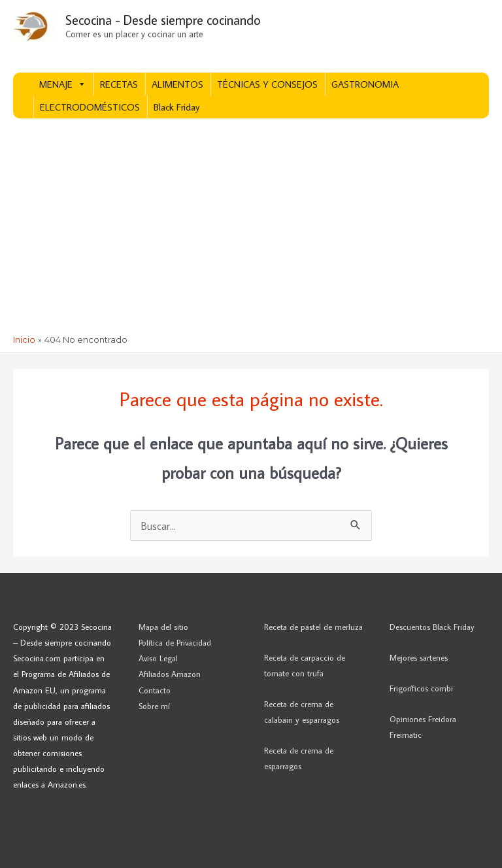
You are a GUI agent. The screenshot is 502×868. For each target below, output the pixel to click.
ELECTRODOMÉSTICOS (90, 107)
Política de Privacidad (175, 642)
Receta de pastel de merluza (313, 627)
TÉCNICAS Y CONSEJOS (267, 84)
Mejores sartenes (419, 657)
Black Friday (176, 107)
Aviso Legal (158, 658)
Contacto (155, 690)
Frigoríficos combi (421, 688)
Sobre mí (154, 706)
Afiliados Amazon (170, 674)
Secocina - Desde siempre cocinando (163, 20)
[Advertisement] (251, 236)
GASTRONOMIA (365, 84)
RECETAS (119, 84)
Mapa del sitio (163, 627)
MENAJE (63, 84)
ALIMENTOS (177, 84)
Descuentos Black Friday (432, 627)
